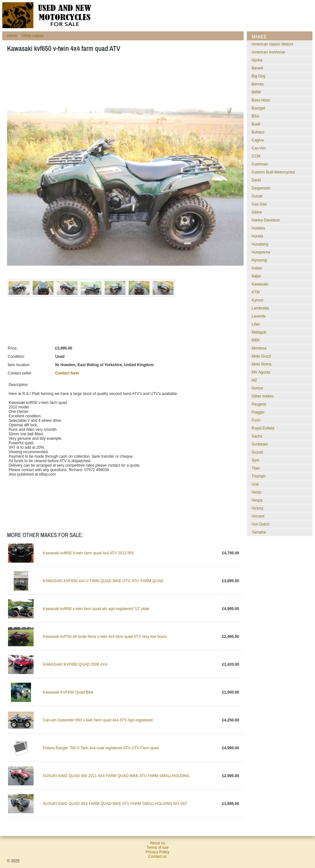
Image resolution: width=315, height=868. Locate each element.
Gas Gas (259, 204)
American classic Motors (272, 44)
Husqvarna (261, 252)
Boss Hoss (261, 100)
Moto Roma (262, 364)
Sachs (257, 436)
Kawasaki (260, 284)
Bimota (258, 84)
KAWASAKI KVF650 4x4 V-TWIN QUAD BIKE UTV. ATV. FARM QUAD (103, 581)
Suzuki (257, 452)
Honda (257, 236)
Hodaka (258, 228)
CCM (256, 156)
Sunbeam (260, 444)
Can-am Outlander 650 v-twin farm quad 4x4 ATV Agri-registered (98, 720)
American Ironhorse (268, 52)
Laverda (258, 316)
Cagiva (258, 140)
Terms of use (158, 848)
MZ (254, 380)
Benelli (257, 68)
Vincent (258, 516)
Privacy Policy (158, 852)
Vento (257, 492)
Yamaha (259, 532)
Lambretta (260, 308)
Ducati (257, 196)
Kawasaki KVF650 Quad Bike (68, 692)
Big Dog (258, 76)
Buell (256, 124)
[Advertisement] (124, 77)
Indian (257, 268)
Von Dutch (260, 524)
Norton (257, 388)
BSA (255, 116)
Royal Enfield (263, 428)
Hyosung (259, 260)
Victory (257, 508)
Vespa (257, 500)
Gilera (257, 212)
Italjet (256, 276)
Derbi (256, 180)
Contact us (157, 856)
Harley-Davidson (266, 220)
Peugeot (259, 404)
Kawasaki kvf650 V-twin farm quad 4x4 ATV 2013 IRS (89, 553)
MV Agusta (261, 372)
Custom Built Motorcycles (273, 172)
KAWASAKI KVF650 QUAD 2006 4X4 (75, 664)
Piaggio (258, 412)
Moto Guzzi (261, 356)
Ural (255, 484)
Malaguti (259, 332)
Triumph (259, 476)
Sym (255, 460)
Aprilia (257, 60)
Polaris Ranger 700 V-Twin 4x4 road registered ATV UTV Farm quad (101, 748)
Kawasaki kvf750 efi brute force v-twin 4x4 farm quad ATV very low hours (105, 637)
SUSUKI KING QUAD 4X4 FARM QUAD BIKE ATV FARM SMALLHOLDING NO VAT (115, 804)
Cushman (260, 164)
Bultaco (258, 132)
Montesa (259, 348)
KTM (256, 292)
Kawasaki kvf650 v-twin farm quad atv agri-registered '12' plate (96, 609)
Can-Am (259, 148)
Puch (256, 420)
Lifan (256, 324)
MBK (256, 340)
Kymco (258, 300)
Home (12, 36)
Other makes (32, 36)
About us (157, 843)
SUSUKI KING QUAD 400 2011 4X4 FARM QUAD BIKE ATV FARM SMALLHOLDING (116, 776)
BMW (256, 92)
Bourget (258, 108)
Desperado (261, 188)
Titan (256, 468)
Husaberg (260, 244)
